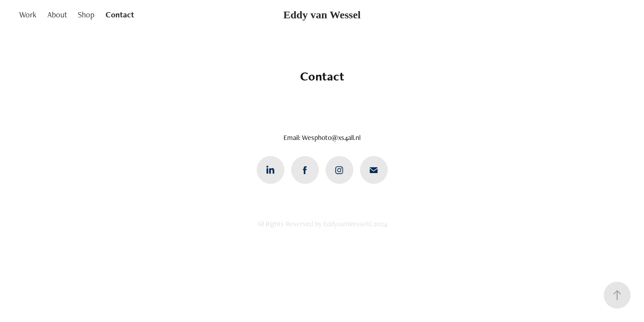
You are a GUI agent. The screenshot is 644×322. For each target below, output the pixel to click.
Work (28, 15)
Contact (120, 15)
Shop (86, 15)
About (57, 15)
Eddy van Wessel (322, 15)
